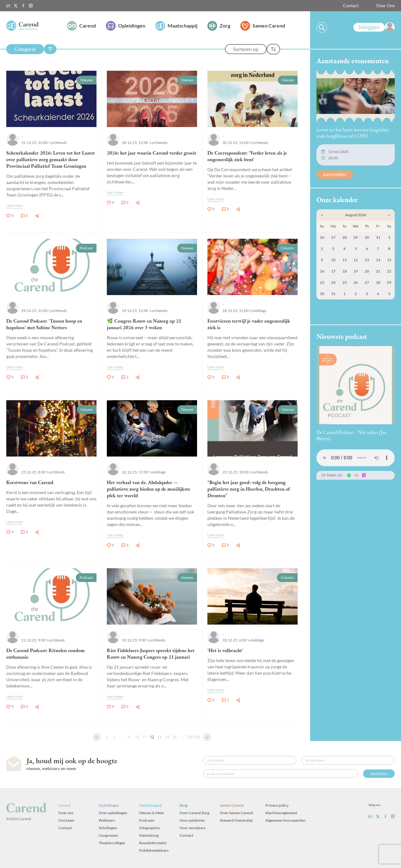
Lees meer (15, 205)
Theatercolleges (112, 843)
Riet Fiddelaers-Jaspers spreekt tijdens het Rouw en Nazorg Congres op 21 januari (151, 654)
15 (174, 737)
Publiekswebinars (154, 850)
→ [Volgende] (207, 737)
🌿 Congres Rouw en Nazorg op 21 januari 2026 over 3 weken (144, 324)
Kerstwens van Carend (30, 482)
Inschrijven (379, 774)
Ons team (66, 820)
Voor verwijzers (193, 828)
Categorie (25, 49)
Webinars (107, 820)
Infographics (150, 828)
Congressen (108, 835)
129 (197, 737)
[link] (374, 27)
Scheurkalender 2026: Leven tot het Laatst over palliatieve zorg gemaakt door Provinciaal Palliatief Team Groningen (51, 159)
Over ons (66, 813)
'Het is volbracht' (225, 650)
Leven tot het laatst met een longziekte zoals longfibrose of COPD (353, 133)
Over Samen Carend (236, 813)
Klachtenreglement (281, 813)
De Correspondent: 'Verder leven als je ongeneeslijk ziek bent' (247, 156)
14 (167, 737)
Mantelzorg (149, 835)
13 (159, 737)
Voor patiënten (192, 820)
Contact (351, 5)
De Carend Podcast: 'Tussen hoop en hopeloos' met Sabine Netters (44, 324)
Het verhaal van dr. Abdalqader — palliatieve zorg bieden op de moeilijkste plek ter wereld (148, 489)
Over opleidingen (113, 813)
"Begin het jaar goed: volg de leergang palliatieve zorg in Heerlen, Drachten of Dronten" (249, 489)
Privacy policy (277, 805)
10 (137, 737)
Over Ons (385, 5)
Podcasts (147, 820)
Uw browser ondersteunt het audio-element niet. (356, 458)
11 (144, 737)
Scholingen (108, 828)
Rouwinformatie (153, 843)
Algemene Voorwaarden (285, 820)
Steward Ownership (236, 820)
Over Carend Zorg (194, 813)
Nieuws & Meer (152, 813)
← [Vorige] (97, 737)
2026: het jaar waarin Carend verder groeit (151, 153)
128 (190, 737)
